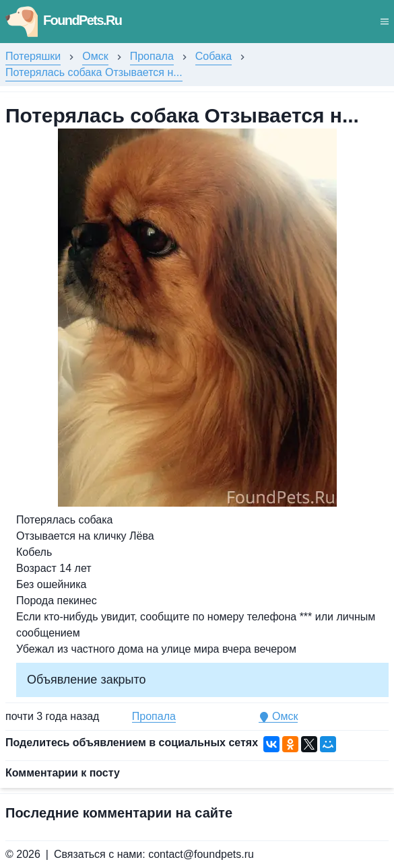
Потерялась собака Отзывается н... (94, 72)
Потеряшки (33, 56)
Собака (214, 56)
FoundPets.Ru (63, 20)
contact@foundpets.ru (201, 854)
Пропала (152, 56)
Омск (95, 56)
